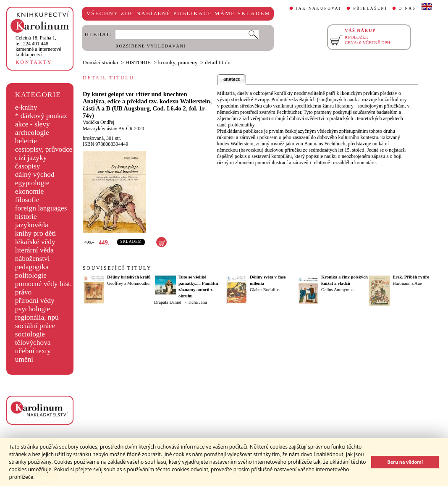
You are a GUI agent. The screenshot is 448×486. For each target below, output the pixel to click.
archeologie (32, 133)
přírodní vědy (35, 301)
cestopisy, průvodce (44, 149)
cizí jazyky (31, 158)
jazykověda (32, 225)
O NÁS (407, 8)
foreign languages (41, 208)
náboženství (33, 259)
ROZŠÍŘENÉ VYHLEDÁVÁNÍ (151, 46)
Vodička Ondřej (98, 122)
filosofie (27, 200)
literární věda (34, 250)
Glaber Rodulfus (265, 290)
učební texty (33, 351)
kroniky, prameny (178, 62)
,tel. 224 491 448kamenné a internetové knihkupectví (38, 46)
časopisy (28, 166)
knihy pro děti (35, 233)
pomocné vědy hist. (43, 284)
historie (26, 217)
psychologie (33, 309)
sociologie (30, 334)
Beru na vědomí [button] (405, 462)
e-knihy (26, 107)
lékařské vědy (35, 242)
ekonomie (29, 191)
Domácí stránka (100, 62)
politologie (31, 275)
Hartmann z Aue (407, 283)
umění (24, 359)
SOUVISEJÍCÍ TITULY (117, 268)
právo (23, 292)
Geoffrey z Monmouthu (128, 283)
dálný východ (35, 175)
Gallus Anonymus (337, 290)
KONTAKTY (34, 62)
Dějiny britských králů (129, 277)
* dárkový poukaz (41, 116)
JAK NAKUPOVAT (319, 8)
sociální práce (35, 326)
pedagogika (32, 267)
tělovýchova (33, 343)
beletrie (26, 141)
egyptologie (32, 183)
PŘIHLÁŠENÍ (370, 8)
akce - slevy (33, 124)
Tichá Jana (197, 302)
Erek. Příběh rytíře (411, 277)
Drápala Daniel (168, 302)
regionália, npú (37, 317)
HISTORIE (138, 62)
